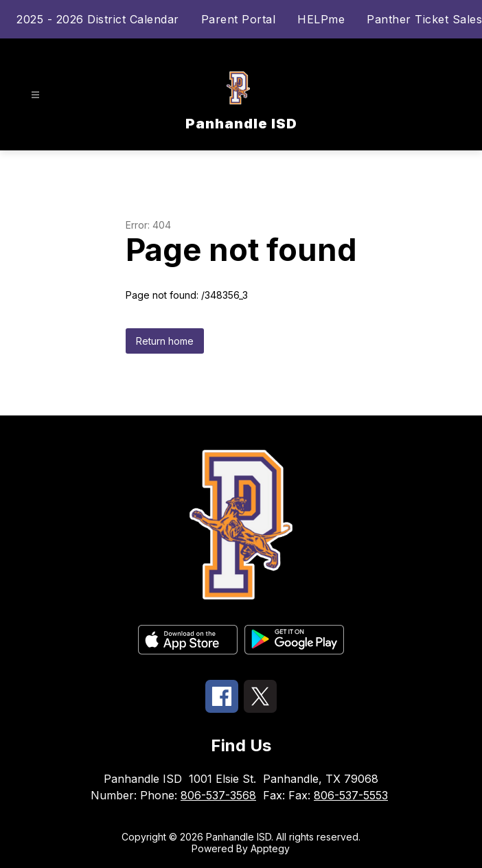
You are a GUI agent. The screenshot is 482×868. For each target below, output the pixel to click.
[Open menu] (35, 95)
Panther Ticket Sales (424, 19)
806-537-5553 (351, 795)
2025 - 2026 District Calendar (98, 19)
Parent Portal (239, 19)
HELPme (321, 19)
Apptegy (270, 848)
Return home (165, 341)
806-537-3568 (218, 795)
